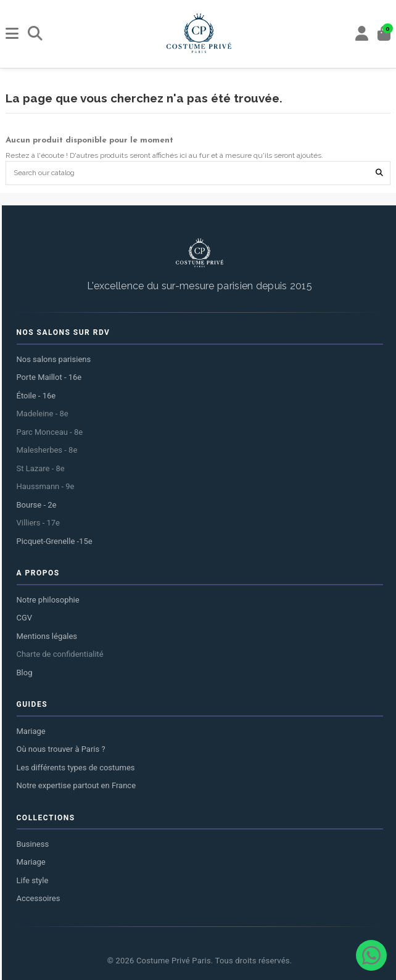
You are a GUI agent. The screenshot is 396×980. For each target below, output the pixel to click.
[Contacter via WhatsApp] (371, 955)
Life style (33, 880)
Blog (25, 673)
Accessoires (39, 898)
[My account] (362, 34)
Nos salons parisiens (54, 359)
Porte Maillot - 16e (49, 377)
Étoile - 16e (36, 396)
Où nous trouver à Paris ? (61, 749)
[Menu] (12, 34)
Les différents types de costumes (76, 768)
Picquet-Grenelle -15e (55, 541)
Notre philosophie (48, 600)
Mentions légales (47, 636)
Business (33, 844)
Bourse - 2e (37, 505)
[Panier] (384, 34)
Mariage (31, 731)
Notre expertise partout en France (76, 785)
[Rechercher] (35, 34)
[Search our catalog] (379, 173)
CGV (25, 618)
